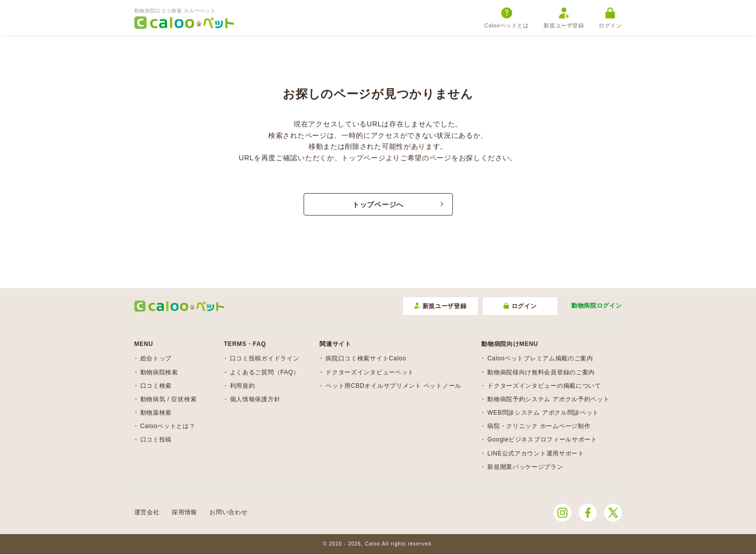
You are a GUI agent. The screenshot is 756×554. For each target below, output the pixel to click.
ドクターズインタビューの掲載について (544, 386)
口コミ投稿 (156, 440)
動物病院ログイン (597, 306)
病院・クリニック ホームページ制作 (539, 426)
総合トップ (156, 358)
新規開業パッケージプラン (525, 467)
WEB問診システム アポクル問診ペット (543, 413)
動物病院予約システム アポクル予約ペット (548, 399)
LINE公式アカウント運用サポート (536, 453)
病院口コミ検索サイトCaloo (366, 358)
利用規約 (243, 386)
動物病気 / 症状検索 (169, 399)
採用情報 (184, 512)
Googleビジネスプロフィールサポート (542, 440)
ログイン (610, 18)
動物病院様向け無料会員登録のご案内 (541, 372)
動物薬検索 (156, 413)
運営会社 (147, 512)
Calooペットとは (506, 18)
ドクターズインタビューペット (370, 372)
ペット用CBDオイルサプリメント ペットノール (393, 386)
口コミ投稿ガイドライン (265, 358)
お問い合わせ (228, 512)
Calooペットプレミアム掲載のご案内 (540, 358)
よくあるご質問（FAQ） (265, 372)
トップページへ (378, 205)
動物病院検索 (159, 372)
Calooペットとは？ (168, 426)
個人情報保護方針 (255, 399)
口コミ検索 (156, 386)
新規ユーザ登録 (564, 18)
